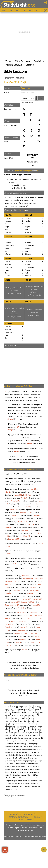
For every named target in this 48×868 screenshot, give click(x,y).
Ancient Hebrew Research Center (28, 460)
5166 (7, 206)
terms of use (16, 814)
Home (8, 61)
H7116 (16, 430)
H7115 (22, 451)
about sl (20, 820)
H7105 (35, 444)
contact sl (36, 817)
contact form (29, 831)
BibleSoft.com (34, 668)
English (37, 61)
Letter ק (30, 65)
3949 (7, 200)
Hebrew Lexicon (13, 65)
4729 (7, 203)
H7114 (16, 419)
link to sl (30, 820)
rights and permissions (18, 817)
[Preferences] (45, 10)
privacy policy (30, 814)
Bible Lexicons (22, 61)
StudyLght (15, 5)
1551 (14, 197)
